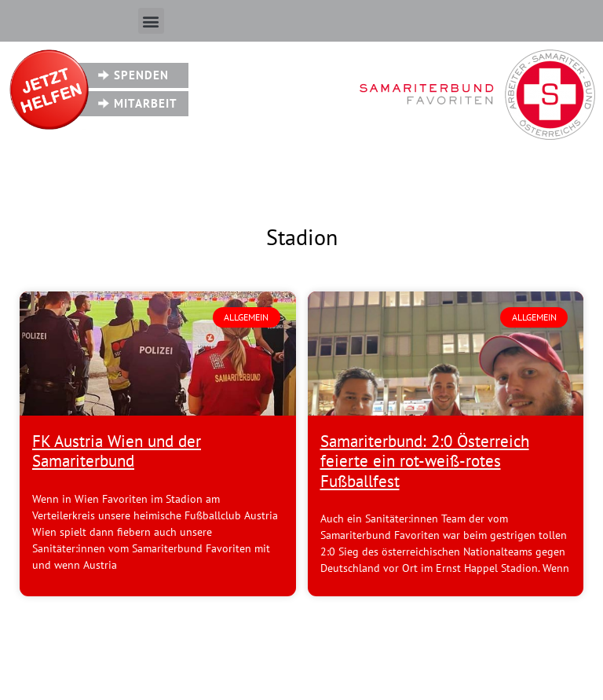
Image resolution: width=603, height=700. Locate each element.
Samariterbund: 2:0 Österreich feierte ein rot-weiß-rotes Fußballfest (425, 461)
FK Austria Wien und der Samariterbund (117, 451)
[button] (151, 21)
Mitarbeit (146, 103)
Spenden (141, 75)
